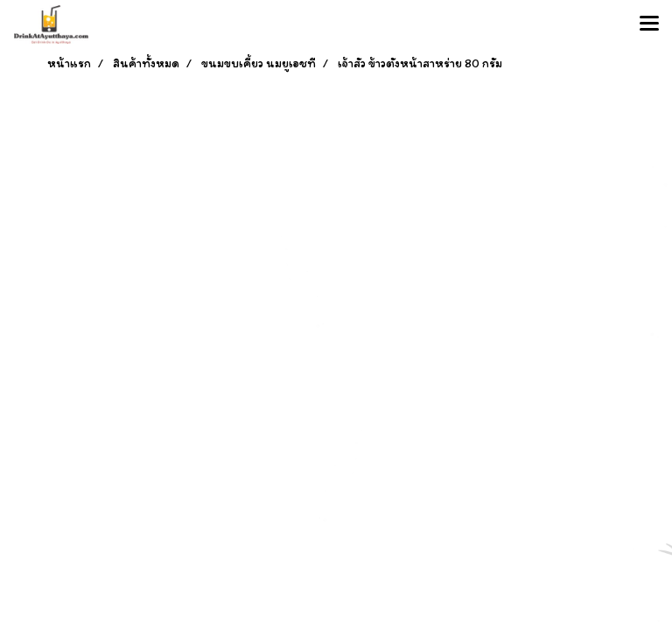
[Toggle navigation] (649, 24)
